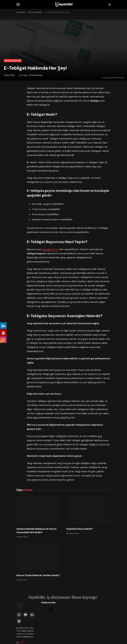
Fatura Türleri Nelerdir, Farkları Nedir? (38, 575)
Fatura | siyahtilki (35, 12)
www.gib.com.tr (50, 249)
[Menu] (18, 5)
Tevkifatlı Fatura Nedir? (80, 529)
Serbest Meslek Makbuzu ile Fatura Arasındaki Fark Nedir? (36, 531)
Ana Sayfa (21, 12)
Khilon (22, 642)
